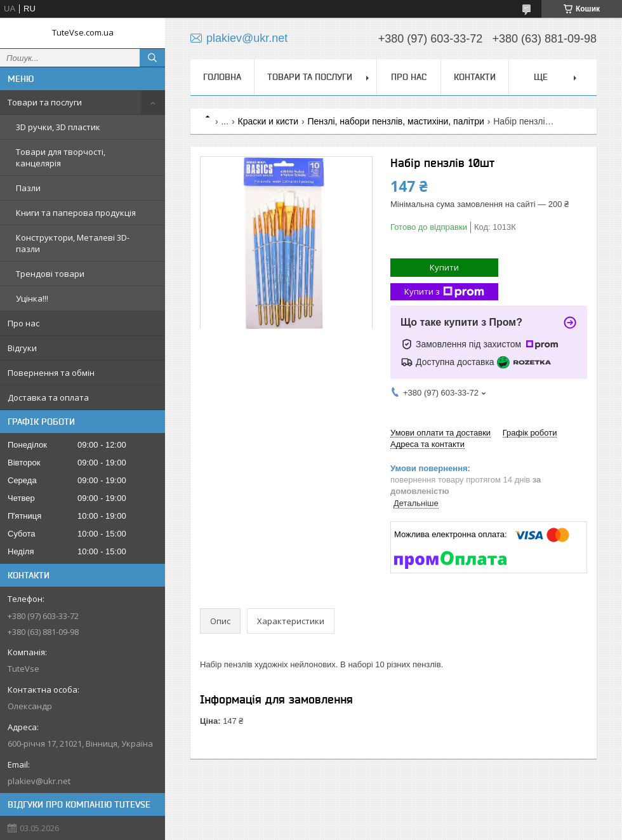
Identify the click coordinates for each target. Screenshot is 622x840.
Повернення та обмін (51, 373)
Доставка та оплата (48, 397)
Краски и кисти (268, 121)
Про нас (23, 323)
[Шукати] (152, 58)
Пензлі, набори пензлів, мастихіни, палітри (395, 121)
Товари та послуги (45, 102)
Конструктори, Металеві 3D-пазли (73, 243)
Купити (444, 267)
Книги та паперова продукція (76, 213)
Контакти (475, 77)
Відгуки (22, 348)
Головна (222, 77)
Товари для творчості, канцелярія (61, 157)
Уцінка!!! (32, 298)
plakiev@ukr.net (39, 781)
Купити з (444, 292)
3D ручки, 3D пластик (58, 127)
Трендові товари (50, 274)
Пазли (28, 188)
